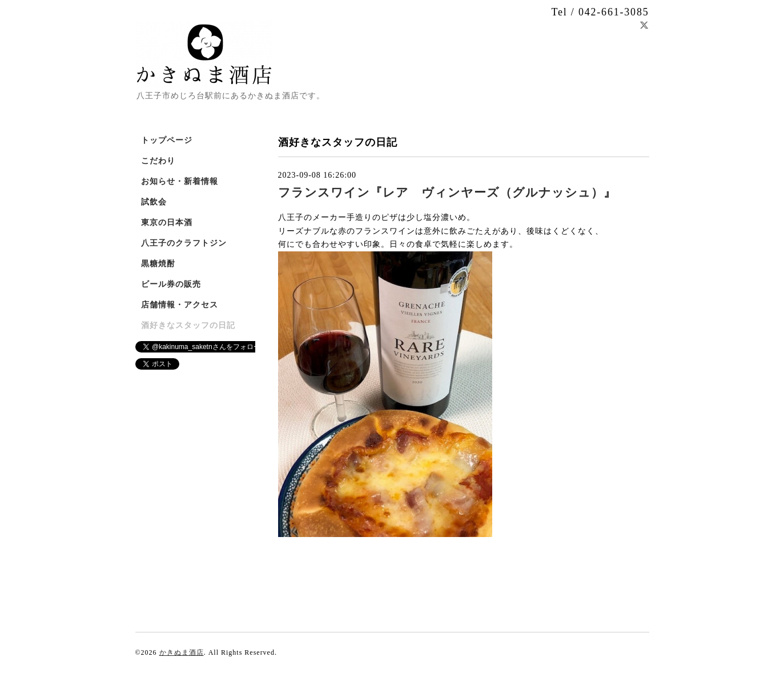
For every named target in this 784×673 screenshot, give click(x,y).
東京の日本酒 (167, 223)
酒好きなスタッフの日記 (188, 325)
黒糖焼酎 (158, 264)
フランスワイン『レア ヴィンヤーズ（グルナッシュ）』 (447, 193)
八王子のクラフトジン (184, 243)
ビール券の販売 (171, 284)
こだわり (158, 161)
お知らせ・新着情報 (180, 181)
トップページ (167, 140)
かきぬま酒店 (182, 652)
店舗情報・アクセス (180, 305)
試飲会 (154, 202)
